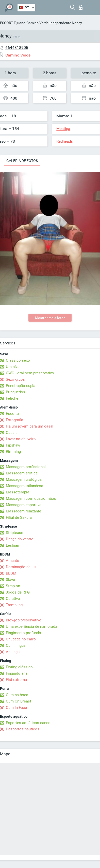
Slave (10, 580)
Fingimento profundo (23, 633)
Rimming (13, 452)
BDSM (11, 573)
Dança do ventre (20, 539)
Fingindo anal (17, 673)
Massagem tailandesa (24, 486)
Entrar (81, 7)
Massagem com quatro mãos (31, 498)
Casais (12, 433)
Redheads (65, 141)
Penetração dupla (21, 386)
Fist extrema (16, 680)
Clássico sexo (18, 360)
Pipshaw (13, 445)
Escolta (12, 414)
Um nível (13, 367)
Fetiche (12, 398)
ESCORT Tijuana (13, 23)
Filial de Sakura (19, 518)
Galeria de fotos (22, 161)
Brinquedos (15, 392)
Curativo (13, 599)
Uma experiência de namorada (31, 626)
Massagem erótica (22, 473)
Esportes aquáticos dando (28, 723)
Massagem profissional (26, 467)
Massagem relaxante (23, 511)
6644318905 (17, 48)
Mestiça (63, 129)
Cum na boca (17, 695)
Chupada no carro (21, 639)
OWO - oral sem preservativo (30, 373)
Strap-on (13, 586)
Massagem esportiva (24, 505)
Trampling (14, 605)
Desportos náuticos (23, 729)
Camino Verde (37, 23)
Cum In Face (16, 708)
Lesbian (12, 545)
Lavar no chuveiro (21, 439)
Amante (12, 561)
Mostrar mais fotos (50, 318)
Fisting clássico (19, 667)
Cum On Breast (19, 701)
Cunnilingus (16, 645)
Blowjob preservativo (24, 620)
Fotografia (14, 420)
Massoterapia (18, 492)
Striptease (14, 533)
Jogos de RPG (18, 592)
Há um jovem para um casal (30, 426)
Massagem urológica (24, 479)
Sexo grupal (16, 379)
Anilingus (14, 652)
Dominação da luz (21, 567)
